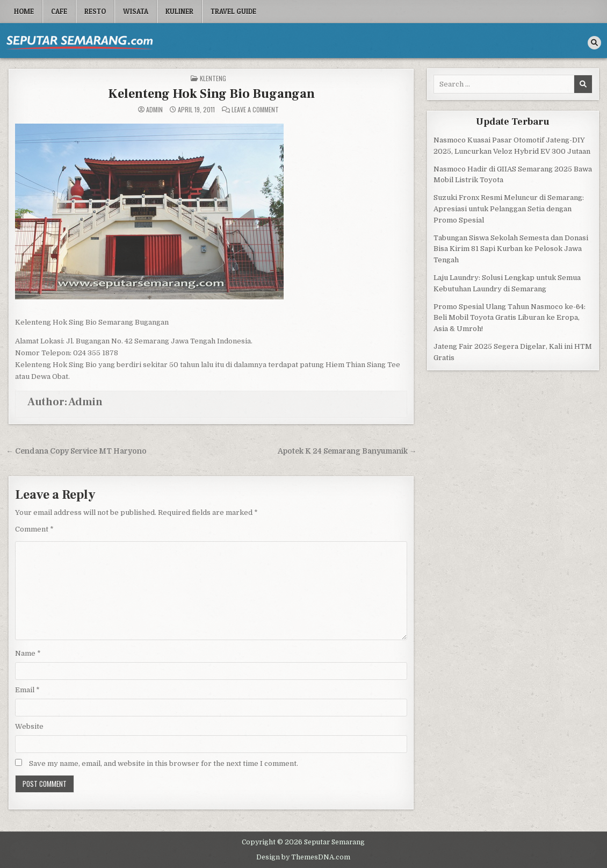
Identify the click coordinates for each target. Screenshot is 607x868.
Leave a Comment (255, 110)
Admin (154, 110)
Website (29, 726)
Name (28, 653)
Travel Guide (233, 11)
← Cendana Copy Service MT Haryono (76, 451)
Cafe (59, 11)
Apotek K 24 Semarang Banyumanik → (347, 451)
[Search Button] (594, 43)
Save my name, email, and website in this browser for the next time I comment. (164, 763)
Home (24, 11)
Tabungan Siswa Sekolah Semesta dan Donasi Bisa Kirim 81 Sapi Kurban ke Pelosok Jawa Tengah (511, 249)
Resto (95, 11)
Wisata (136, 11)
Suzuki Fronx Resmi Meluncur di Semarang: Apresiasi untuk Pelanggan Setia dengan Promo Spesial (509, 209)
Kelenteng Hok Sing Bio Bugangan (211, 94)
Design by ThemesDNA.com (303, 857)
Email (27, 690)
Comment (34, 529)
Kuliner (179, 11)
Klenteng (213, 78)
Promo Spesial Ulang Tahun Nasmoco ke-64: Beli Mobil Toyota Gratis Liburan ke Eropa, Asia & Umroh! (510, 318)
